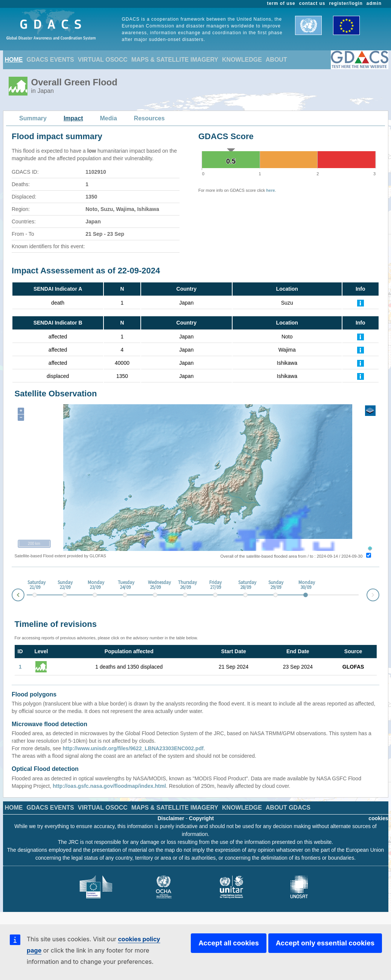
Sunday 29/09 (275, 585)
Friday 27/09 (215, 585)
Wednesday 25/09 (155, 585)
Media (109, 118)
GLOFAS (353, 667)
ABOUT (276, 60)
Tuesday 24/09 (125, 585)
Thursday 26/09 (185, 585)
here (270, 190)
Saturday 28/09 (245, 585)
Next (379, 594)
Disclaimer (171, 818)
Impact (73, 118)
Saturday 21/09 (35, 585)
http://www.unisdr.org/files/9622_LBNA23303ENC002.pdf (133, 748)
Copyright (201, 818)
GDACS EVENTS (50, 60)
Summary (33, 118)
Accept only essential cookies (325, 943)
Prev (12, 596)
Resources (149, 118)
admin (374, 3)
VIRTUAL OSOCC (103, 60)
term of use (281, 3)
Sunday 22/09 (65, 585)
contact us (312, 3)
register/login (346, 3)
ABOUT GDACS (288, 808)
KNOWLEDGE (242, 60)
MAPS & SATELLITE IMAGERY (175, 60)
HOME (14, 60)
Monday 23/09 (95, 585)
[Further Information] (361, 303)
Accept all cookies (228, 943)
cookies (378, 818)
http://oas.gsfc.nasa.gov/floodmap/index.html (109, 786)
